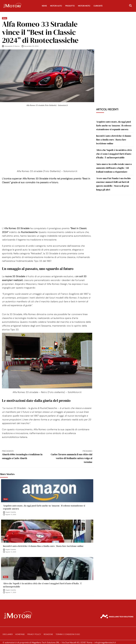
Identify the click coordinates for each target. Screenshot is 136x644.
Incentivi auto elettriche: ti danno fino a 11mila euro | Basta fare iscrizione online (43, 546)
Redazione (48, 634)
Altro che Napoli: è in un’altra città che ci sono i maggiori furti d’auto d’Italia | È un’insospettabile (42, 585)
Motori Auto (56, 6)
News (44, 6)
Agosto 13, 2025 (11, 515)
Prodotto (70, 6)
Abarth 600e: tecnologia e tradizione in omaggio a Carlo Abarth (25, 455)
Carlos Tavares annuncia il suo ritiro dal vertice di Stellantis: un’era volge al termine (70, 457)
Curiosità (98, 6)
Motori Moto (84, 6)
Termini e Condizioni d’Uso (68, 634)
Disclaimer (8, 634)
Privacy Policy (34, 634)
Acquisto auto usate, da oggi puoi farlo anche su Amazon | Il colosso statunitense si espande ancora (44, 507)
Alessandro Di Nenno (12, 46)
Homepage (20, 634)
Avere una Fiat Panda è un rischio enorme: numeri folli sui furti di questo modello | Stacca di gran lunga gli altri (113, 184)
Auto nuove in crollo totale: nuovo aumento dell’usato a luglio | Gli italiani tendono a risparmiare (114, 168)
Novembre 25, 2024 (31, 46)
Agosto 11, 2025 (11, 592)
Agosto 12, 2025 (11, 552)
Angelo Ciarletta (11, 512)
